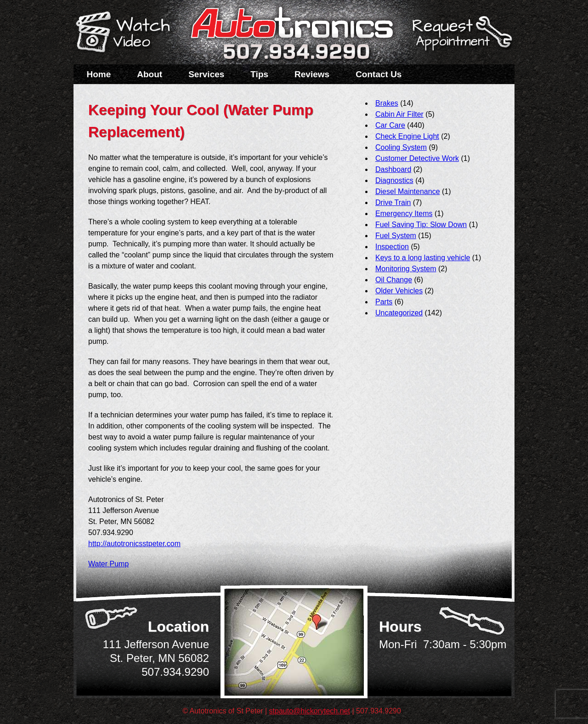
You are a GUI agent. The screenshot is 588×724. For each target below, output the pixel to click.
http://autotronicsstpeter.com (134, 544)
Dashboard (393, 169)
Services (206, 74)
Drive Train (393, 202)
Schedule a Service (461, 38)
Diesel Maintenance (408, 191)
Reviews (312, 74)
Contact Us (379, 74)
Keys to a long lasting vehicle (423, 258)
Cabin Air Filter (399, 114)
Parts (384, 302)
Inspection (392, 247)
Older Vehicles (399, 291)
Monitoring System (406, 269)
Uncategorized (399, 313)
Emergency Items (404, 214)
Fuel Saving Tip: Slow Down (421, 225)
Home (99, 74)
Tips (259, 74)
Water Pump (108, 564)
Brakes (387, 103)
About (150, 74)
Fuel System (396, 236)
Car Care (390, 125)
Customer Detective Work (417, 158)
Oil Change (394, 280)
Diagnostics (394, 180)
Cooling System (401, 147)
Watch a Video (127, 34)
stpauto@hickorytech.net (310, 711)
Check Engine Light (407, 136)
